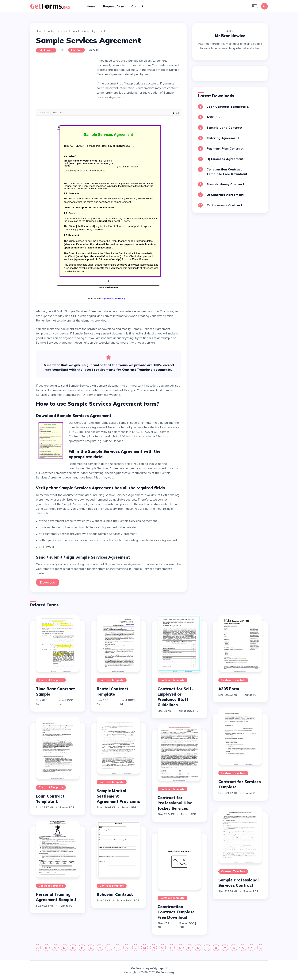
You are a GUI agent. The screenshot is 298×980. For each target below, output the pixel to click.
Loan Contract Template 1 (228, 107)
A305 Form (215, 117)
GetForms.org (165, 972)
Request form (113, 6)
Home (91, 6)
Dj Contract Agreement (225, 195)
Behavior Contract (115, 894)
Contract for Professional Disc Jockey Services (175, 803)
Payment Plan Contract (225, 148)
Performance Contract (224, 205)
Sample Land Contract (225, 127)
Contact (137, 6)
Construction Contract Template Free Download (176, 912)
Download (48, 582)
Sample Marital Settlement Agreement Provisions (118, 796)
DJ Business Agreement (225, 159)
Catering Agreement (223, 138)
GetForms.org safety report (149, 968)
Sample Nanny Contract (225, 184)
